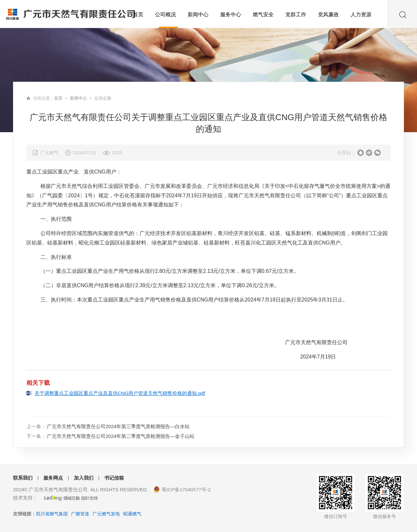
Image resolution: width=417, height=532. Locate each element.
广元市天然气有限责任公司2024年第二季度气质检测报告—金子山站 (121, 436)
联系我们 (23, 478)
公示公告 (103, 98)
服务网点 (53, 478)
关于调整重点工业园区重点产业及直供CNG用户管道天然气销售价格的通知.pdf (120, 393)
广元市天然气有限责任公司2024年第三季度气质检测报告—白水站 (118, 426)
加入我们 (84, 478)
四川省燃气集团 (52, 514)
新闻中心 (79, 98)
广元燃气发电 (106, 514)
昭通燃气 (132, 514)
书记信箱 (114, 478)
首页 (58, 98)
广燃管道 (80, 514)
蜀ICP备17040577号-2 (186, 490)
